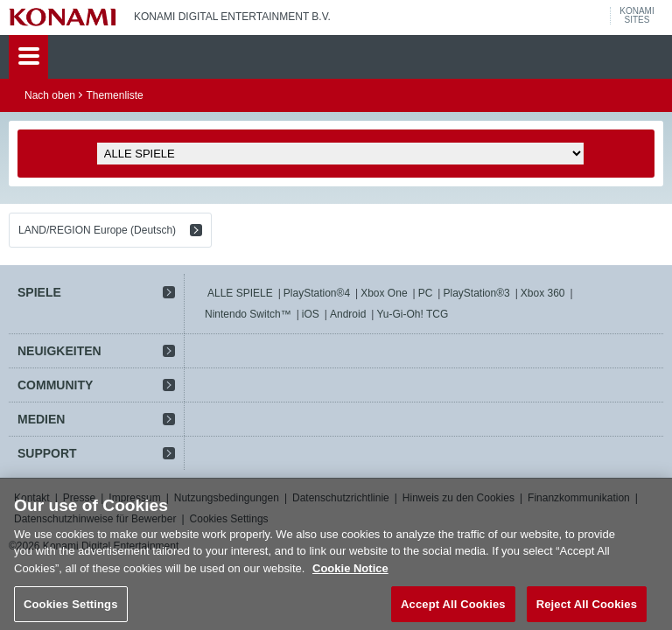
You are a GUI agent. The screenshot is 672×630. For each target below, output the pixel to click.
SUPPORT (47, 453)
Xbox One (384, 293)
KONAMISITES (637, 16)
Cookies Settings (71, 610)
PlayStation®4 (317, 293)
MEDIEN (41, 419)
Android (348, 314)
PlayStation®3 (476, 293)
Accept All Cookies (453, 610)
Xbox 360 (543, 293)
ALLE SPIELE (240, 293)
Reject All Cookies (587, 610)
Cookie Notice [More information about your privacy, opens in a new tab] (350, 574)
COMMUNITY (55, 385)
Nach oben (50, 95)
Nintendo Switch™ (248, 314)
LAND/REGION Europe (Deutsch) (97, 230)
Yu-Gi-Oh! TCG (412, 314)
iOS (311, 314)
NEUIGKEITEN (59, 351)
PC (426, 293)
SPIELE (39, 292)
